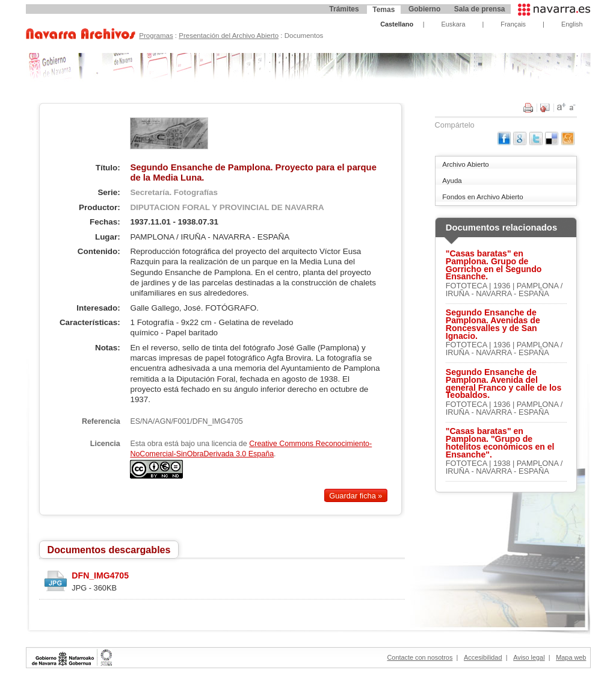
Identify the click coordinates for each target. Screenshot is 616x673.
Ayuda (452, 181)
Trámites (344, 9)
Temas (383, 10)
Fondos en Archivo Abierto (482, 197)
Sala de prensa (480, 9)
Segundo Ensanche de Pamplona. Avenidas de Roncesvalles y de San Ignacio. (493, 324)
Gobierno (424, 9)
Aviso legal (529, 657)
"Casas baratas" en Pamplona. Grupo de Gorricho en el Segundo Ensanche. (494, 265)
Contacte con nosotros (420, 657)
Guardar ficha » (356, 495)
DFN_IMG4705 (100, 575)
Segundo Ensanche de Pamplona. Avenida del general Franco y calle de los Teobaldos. (504, 384)
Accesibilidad (483, 657)
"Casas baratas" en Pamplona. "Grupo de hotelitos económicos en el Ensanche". (500, 443)
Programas (156, 36)
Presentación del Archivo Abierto (229, 36)
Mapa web (571, 657)
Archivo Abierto (465, 164)
